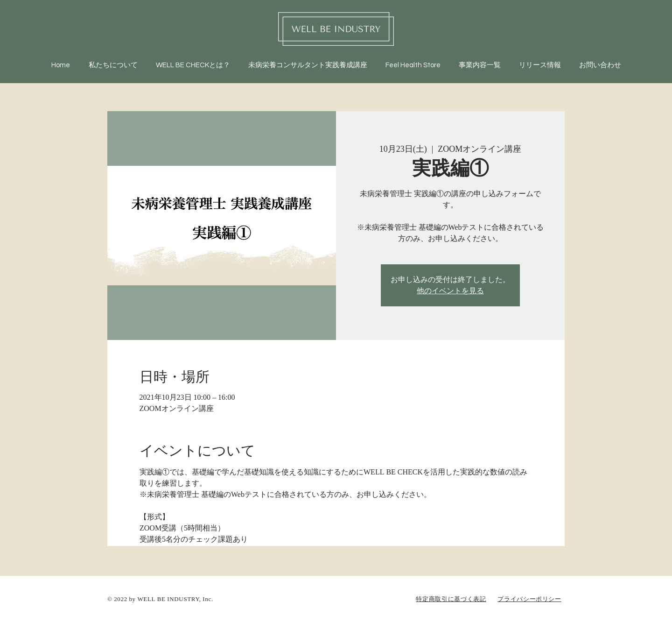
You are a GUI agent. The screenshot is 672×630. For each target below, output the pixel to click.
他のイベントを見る (450, 291)
